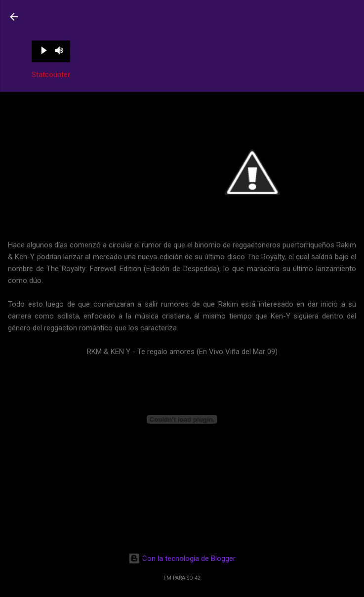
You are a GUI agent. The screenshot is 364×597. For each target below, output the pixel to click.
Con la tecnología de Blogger (182, 558)
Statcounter (51, 75)
